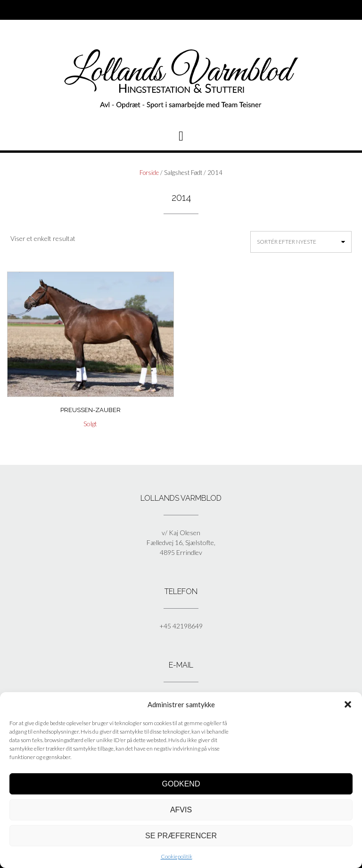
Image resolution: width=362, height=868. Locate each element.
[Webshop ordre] (301, 242)
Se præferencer (181, 836)
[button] (348, 704)
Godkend (181, 784)
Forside (149, 173)
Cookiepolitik (177, 856)
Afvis (181, 810)
